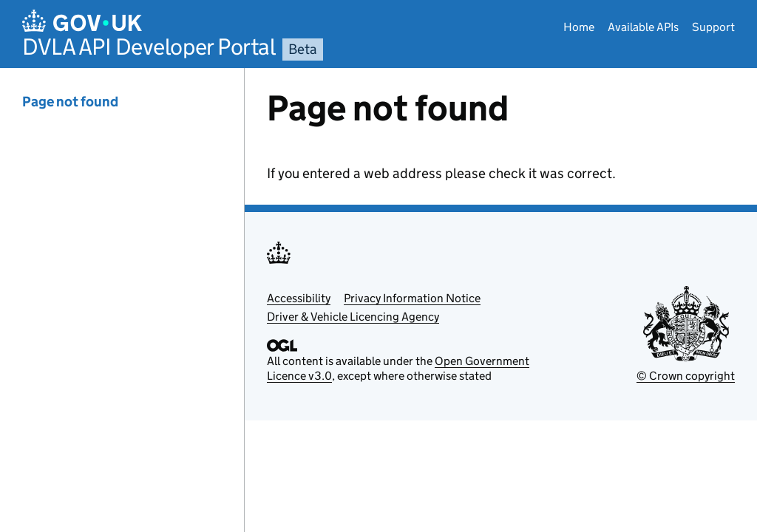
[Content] (501, 300)
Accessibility (299, 298)
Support (713, 27)
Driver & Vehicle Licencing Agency (353, 317)
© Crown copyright (686, 376)
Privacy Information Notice (412, 298)
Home (579, 27)
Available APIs (643, 27)
